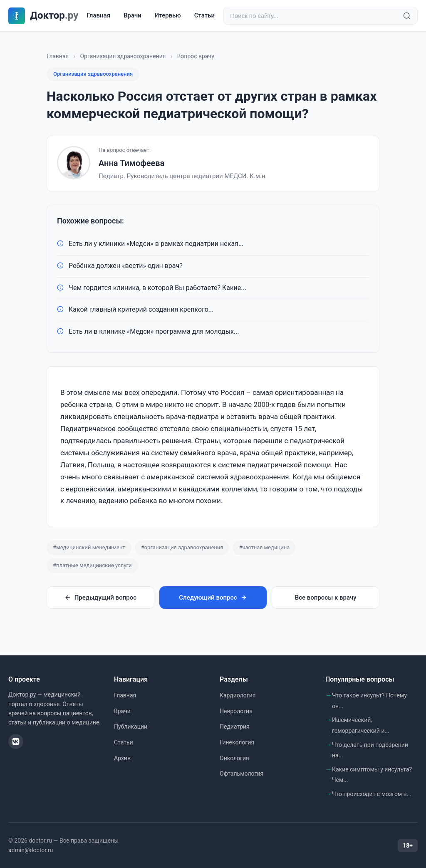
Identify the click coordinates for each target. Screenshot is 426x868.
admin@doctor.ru (31, 850)
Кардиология (238, 695)
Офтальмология (241, 774)
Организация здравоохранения (123, 56)
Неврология (236, 711)
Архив (122, 758)
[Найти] (407, 16)
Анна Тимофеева (131, 163)
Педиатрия (235, 727)
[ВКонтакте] (16, 742)
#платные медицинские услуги (92, 565)
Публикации (131, 727)
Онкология (234, 758)
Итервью (168, 15)
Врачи (133, 15)
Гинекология (237, 742)
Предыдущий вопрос (100, 598)
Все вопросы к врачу (326, 598)
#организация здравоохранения (182, 547)
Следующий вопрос (213, 598)
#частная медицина (264, 547)
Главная (98, 15)
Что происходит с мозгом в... (372, 794)
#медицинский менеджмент (89, 547)
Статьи (204, 15)
